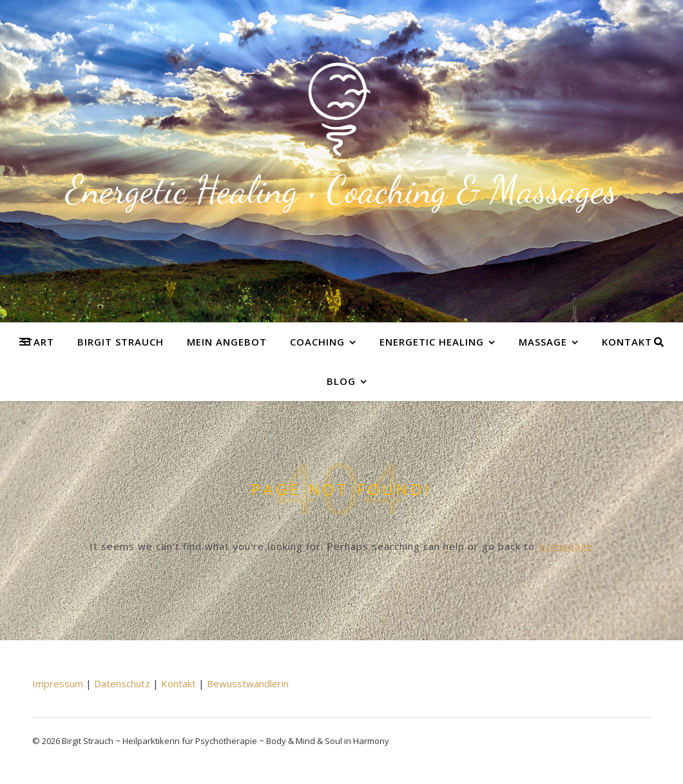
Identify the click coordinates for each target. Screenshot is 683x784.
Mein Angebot (227, 342)
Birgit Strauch (120, 342)
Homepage (566, 546)
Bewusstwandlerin (248, 683)
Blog (341, 381)
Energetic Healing (432, 342)
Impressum (58, 683)
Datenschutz (122, 683)
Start (37, 342)
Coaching (317, 342)
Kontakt (627, 342)
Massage (543, 342)
